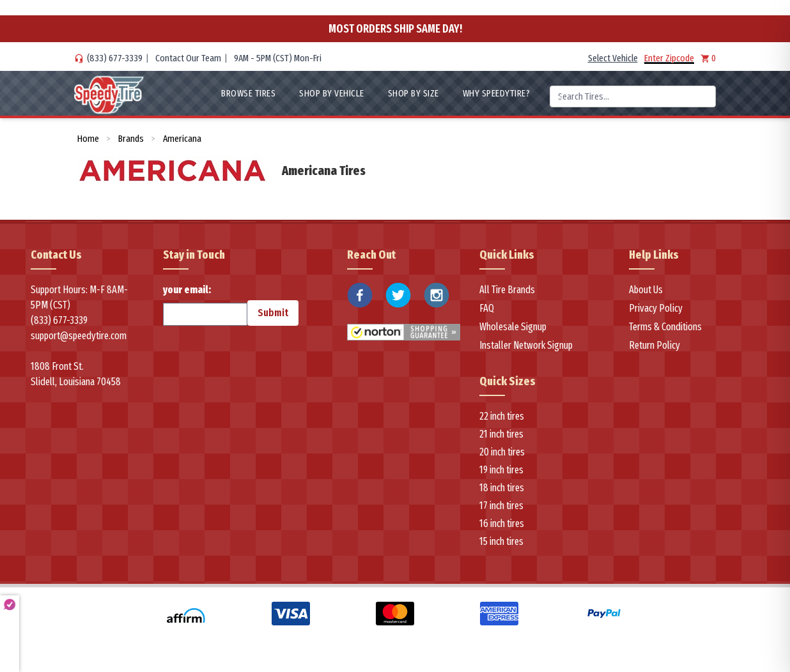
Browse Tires (248, 93)
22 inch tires (502, 416)
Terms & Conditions (665, 327)
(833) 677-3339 (115, 58)
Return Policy (654, 345)
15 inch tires (501, 541)
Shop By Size (414, 93)
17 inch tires (501, 506)
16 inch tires (502, 523)
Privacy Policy (656, 308)
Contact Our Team (188, 58)
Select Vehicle (613, 58)
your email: (205, 305)
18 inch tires (502, 488)
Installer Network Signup (526, 345)
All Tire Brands (507, 290)
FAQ (487, 308)
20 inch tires (502, 452)
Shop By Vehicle (332, 93)
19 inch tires (501, 470)
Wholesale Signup (513, 327)
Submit (273, 313)
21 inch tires (501, 434)
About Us (646, 290)
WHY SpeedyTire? (497, 93)
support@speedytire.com (79, 336)
